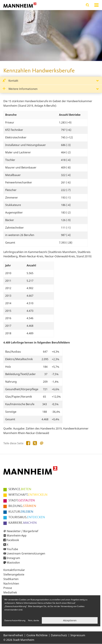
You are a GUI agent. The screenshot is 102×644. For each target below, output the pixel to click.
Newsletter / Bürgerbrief (23, 531)
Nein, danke (34, 620)
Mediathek (10, 592)
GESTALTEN (22, 501)
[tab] (51, 81)
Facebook (13, 540)
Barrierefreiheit (13, 635)
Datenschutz (59, 635)
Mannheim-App (17, 535)
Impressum (78, 635)
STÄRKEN (22, 506)
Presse (8, 588)
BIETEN (20, 489)
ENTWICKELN (28, 495)
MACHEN (23, 523)
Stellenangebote (14, 574)
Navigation (96, 5)
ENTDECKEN (27, 517)
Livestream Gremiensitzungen (26, 553)
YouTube (12, 549)
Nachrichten (11, 584)
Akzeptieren (70, 620)
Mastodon (13, 563)
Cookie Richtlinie (37, 635)
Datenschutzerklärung (15, 620)
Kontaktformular (14, 570)
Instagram (13, 558)
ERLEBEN (21, 512)
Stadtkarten (11, 579)
